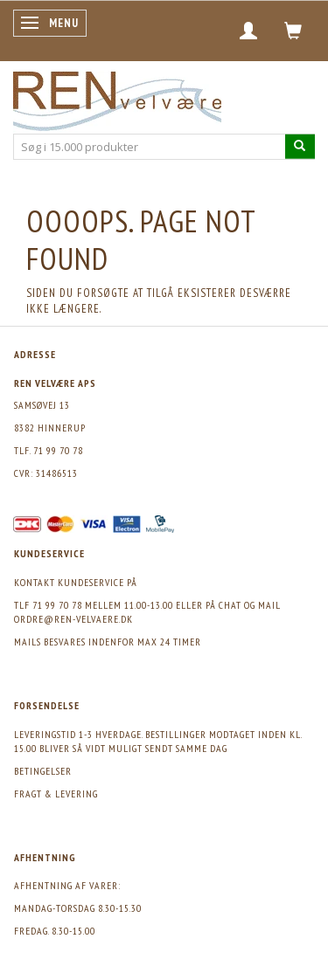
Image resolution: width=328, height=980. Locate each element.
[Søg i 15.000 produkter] (300, 146)
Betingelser (43, 771)
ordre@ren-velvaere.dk (73, 619)
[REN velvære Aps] (117, 97)
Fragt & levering (56, 794)
